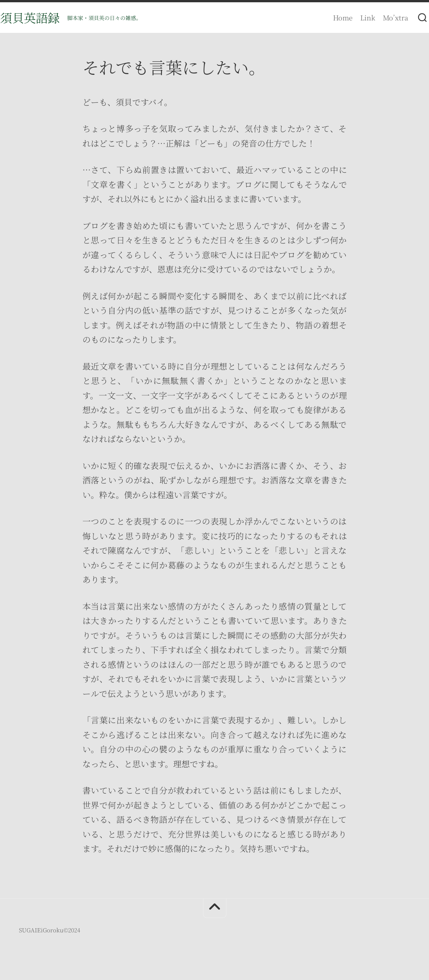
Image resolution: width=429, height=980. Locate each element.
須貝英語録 (45, 17)
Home (328, 17)
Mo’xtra (380, 17)
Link (353, 17)
